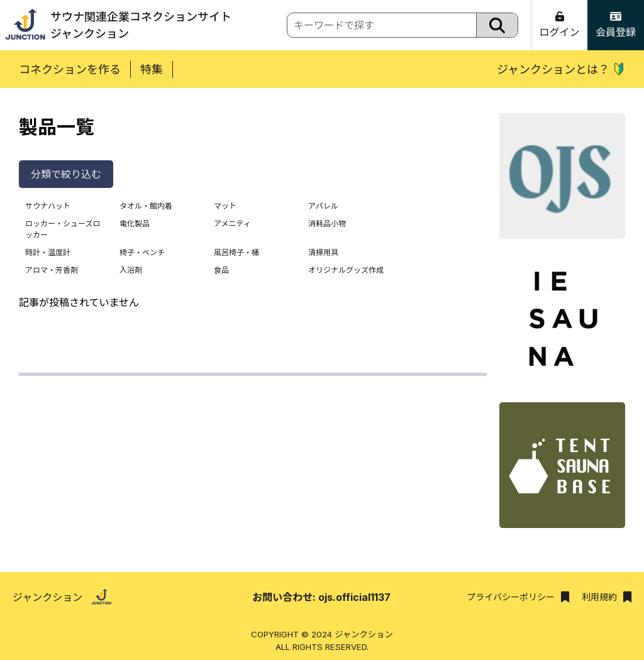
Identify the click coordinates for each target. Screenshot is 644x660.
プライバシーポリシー (518, 597)
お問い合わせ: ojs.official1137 (321, 597)
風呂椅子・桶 (236, 252)
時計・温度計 (48, 252)
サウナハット (48, 206)
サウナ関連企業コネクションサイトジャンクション (116, 25)
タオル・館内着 (146, 206)
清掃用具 (323, 252)
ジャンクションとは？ (561, 69)
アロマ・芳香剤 (52, 270)
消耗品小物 (327, 223)
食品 (221, 270)
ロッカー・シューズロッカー (63, 229)
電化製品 (135, 223)
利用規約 (607, 597)
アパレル (323, 206)
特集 (152, 69)
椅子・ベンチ (142, 252)
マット (225, 206)
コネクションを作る (70, 69)
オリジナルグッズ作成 (346, 270)
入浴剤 (131, 270)
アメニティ (232, 223)
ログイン (559, 25)
